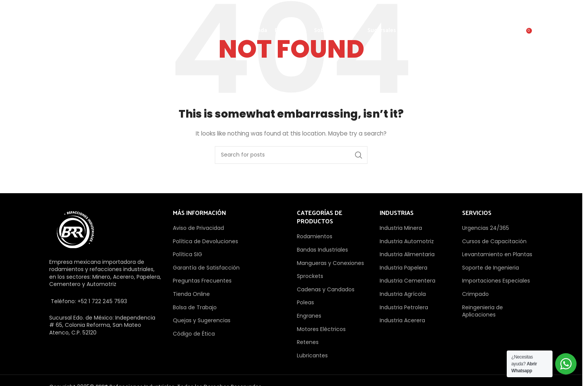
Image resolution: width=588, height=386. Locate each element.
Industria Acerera (402, 320)
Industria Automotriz (407, 241)
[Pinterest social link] (469, 11)
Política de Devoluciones (205, 241)
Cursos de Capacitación (494, 241)
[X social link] (430, 11)
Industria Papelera (404, 268)
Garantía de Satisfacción (206, 268)
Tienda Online (191, 294)
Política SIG (188, 254)
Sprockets (310, 276)
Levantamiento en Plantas (497, 254)
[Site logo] (89, 32)
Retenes (308, 342)
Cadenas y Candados (326, 289)
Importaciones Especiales (496, 281)
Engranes (309, 316)
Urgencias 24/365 (486, 228)
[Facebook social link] (411, 11)
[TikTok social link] (526, 11)
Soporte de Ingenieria (491, 268)
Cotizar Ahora (453, 32)
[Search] (509, 36)
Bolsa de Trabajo (195, 307)
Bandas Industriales (322, 250)
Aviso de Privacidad (198, 228)
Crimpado (475, 294)
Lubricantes (312, 355)
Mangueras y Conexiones (330, 263)
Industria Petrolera (404, 307)
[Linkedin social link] (488, 11)
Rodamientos (315, 236)
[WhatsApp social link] (507, 11)
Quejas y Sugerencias (202, 320)
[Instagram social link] (449, 11)
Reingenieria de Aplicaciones (482, 311)
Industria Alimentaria (407, 254)
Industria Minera (401, 228)
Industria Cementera (408, 281)
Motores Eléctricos (321, 329)
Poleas (305, 302)
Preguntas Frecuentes (202, 281)
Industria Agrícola (403, 294)
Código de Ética (194, 334)
